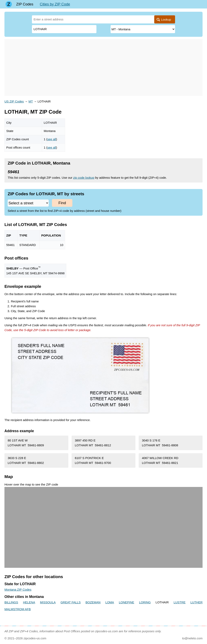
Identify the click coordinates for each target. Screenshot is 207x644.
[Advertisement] (103, 68)
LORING (145, 602)
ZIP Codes (25, 4)
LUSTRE (180, 602)
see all (52, 139)
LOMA (110, 602)
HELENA (29, 602)
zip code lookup (84, 178)
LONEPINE (127, 602)
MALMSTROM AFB (18, 609)
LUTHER (196, 602)
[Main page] (9, 4)
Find (62, 203)
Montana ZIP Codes (18, 590)
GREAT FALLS (71, 602)
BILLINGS (11, 602)
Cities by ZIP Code (55, 4)
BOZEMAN (93, 602)
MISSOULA (48, 602)
